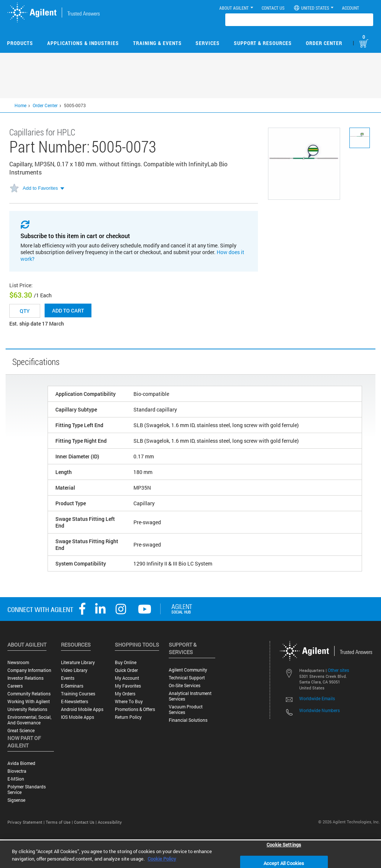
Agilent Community (188, 670)
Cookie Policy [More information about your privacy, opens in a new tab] (162, 859)
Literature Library (78, 662)
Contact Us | (86, 822)
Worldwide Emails (317, 698)
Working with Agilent (29, 702)
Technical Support (187, 678)
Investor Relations (25, 678)
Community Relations (29, 694)
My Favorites (128, 686)
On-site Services (185, 686)
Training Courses (78, 694)
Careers (15, 686)
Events (68, 678)
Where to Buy (129, 702)
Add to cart (68, 310)
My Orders (125, 694)
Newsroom (18, 662)
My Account (127, 678)
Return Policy (128, 717)
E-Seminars (72, 686)
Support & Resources (263, 43)
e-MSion (16, 779)
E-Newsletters (75, 702)
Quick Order (126, 670)
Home (20, 105)
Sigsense (16, 800)
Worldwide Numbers (319, 710)
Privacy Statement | (27, 822)
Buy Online (126, 662)
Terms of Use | (60, 822)
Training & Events (157, 43)
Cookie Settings (284, 844)
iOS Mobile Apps (78, 717)
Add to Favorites (40, 188)
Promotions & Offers (135, 709)
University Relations (27, 709)
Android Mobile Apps (82, 709)
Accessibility (110, 822)
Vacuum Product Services (186, 710)
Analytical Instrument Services (190, 696)
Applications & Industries (83, 43)
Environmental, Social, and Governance (29, 720)
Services (208, 43)
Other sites (338, 670)
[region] (190, 854)
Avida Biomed (21, 763)
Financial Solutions (188, 720)
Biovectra (17, 771)
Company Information (29, 670)
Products (20, 43)
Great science (21, 731)
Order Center (324, 43)
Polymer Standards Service (27, 789)
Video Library (74, 670)
